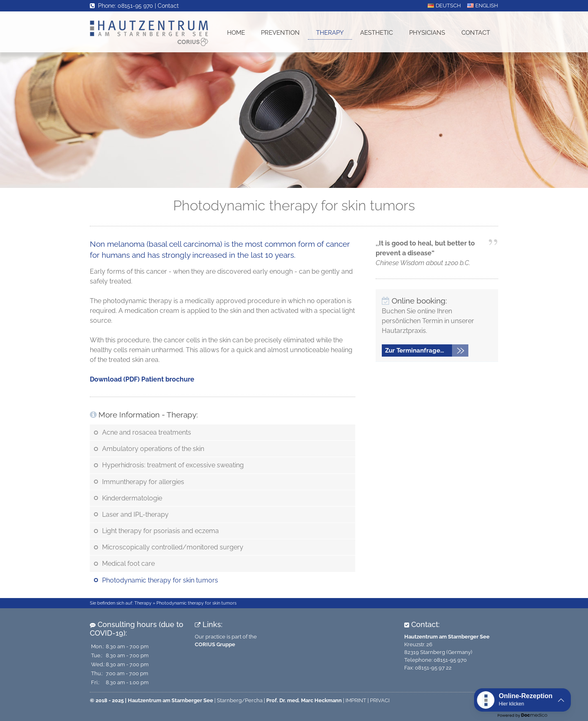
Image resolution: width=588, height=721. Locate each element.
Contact (168, 6)
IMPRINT (356, 700)
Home (236, 33)
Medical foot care (128, 564)
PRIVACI (380, 700)
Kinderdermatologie (132, 498)
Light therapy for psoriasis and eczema (160, 531)
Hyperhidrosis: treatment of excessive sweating (173, 465)
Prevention (280, 33)
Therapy (330, 33)
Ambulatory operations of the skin (153, 449)
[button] (522, 700)
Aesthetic (376, 33)
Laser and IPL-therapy (135, 515)
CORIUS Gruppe (215, 644)
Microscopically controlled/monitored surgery (173, 547)
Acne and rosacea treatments (147, 432)
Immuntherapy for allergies (143, 482)
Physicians (427, 33)
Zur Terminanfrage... (414, 350)
